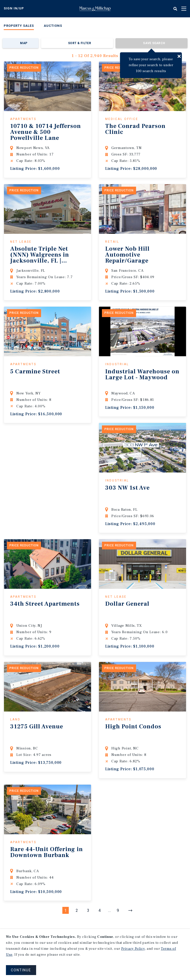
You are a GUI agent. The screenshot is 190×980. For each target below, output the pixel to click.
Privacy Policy (133, 949)
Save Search (154, 43)
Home (95, 9)
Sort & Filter (80, 43)
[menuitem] (19, 27)
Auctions (53, 26)
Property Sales (19, 26)
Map (24, 43)
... (110, 910)
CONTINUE (21, 970)
